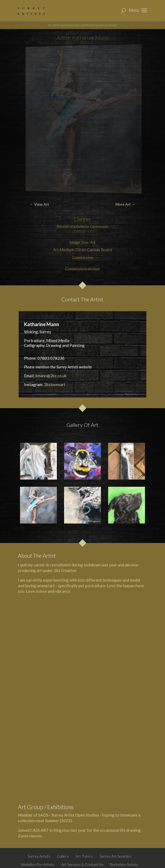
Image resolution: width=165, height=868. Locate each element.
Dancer (82, 219)
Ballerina (83, 226)
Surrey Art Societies (116, 856)
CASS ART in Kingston (50, 830)
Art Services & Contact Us (82, 864)
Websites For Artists (38, 864)
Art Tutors (84, 856)
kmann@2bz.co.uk (51, 376)
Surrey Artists (39, 856)
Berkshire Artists (124, 864)
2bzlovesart (55, 384)
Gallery (63, 856)
